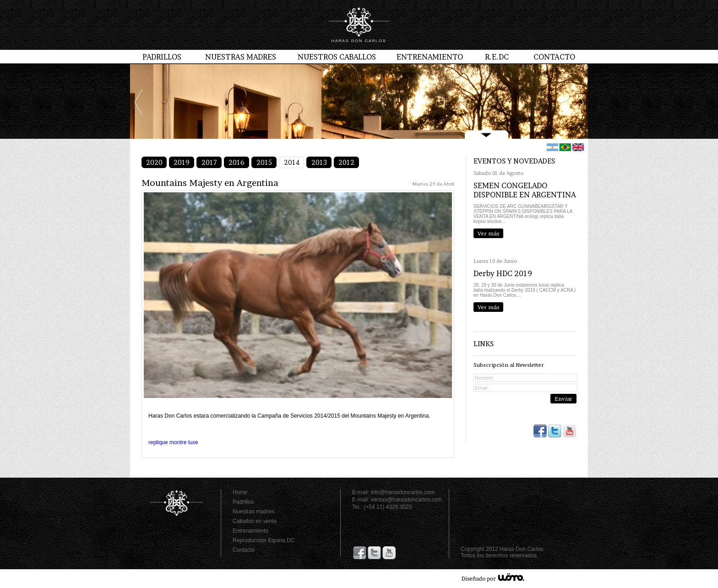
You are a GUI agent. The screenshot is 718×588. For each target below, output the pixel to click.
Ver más (489, 233)
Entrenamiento (250, 531)
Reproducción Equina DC (264, 540)
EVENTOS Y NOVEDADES (514, 161)
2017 (209, 162)
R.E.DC (497, 57)
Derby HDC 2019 (503, 273)
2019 (182, 162)
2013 (319, 162)
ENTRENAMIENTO (430, 57)
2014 (292, 162)
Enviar (563, 399)
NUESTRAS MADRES (241, 57)
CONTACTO (554, 57)
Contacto (244, 550)
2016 (237, 162)
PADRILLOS (162, 57)
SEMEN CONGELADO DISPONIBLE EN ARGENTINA (525, 190)
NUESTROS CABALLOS (337, 57)
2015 (264, 162)
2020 (154, 162)
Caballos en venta (255, 521)
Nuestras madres (253, 512)
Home (240, 492)
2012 (346, 162)
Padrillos (243, 502)
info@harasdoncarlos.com (403, 492)
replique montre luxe (173, 442)
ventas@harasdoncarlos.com (407, 500)
